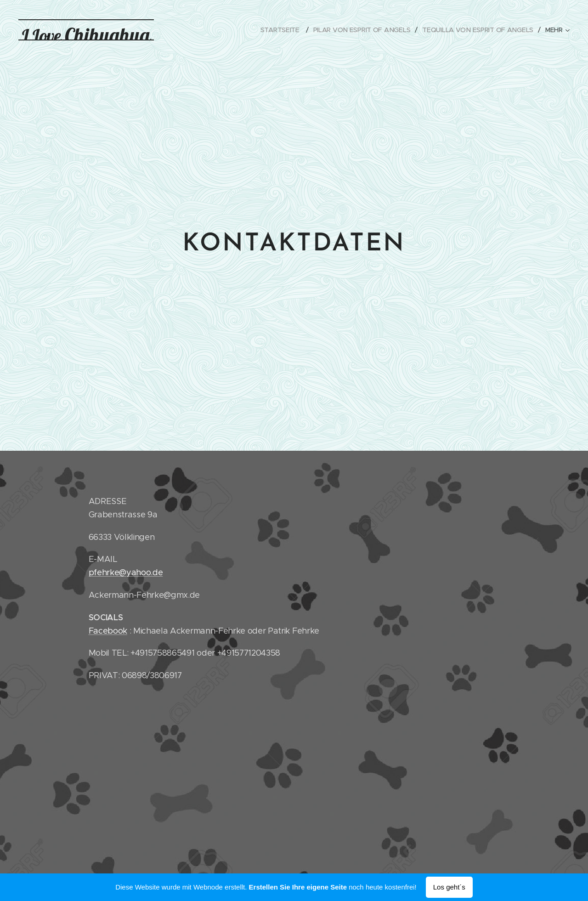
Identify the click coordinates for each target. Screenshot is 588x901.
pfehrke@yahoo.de (126, 572)
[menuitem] (282, 30)
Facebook (108, 630)
